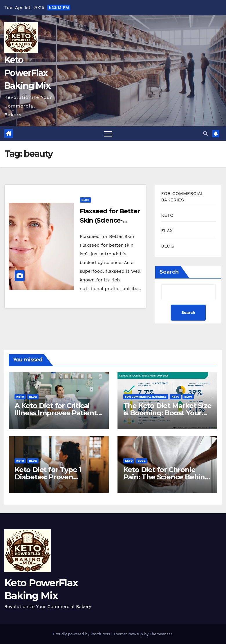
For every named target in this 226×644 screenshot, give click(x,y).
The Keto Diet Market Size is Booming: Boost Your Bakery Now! (167, 413)
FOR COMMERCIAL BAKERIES (146, 397)
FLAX (167, 231)
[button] (205, 133)
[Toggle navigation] (108, 134)
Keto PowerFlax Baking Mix (27, 73)
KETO (167, 215)
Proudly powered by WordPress (82, 634)
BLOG (85, 200)
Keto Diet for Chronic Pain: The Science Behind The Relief (166, 477)
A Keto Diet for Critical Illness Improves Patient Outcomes (56, 413)
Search (169, 272)
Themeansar (161, 634)
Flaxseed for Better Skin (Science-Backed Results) (110, 220)
